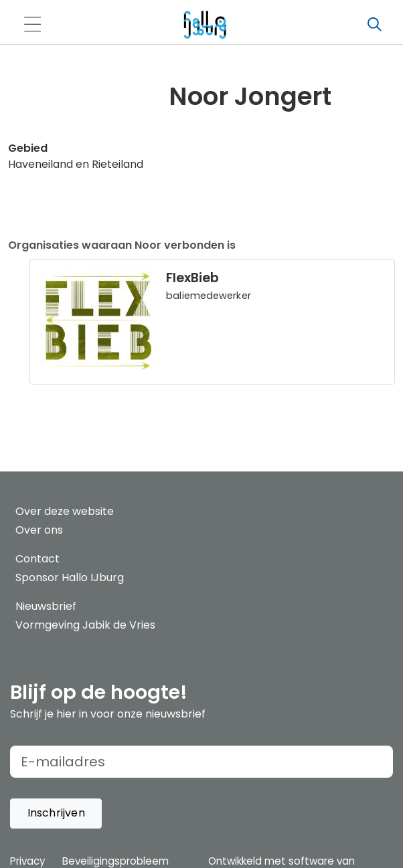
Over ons (39, 530)
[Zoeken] (374, 25)
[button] (56, 813)
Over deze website (65, 511)
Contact (37, 559)
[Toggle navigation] (32, 25)
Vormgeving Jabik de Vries (85, 625)
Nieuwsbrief (46, 606)
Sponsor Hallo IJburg (70, 577)
